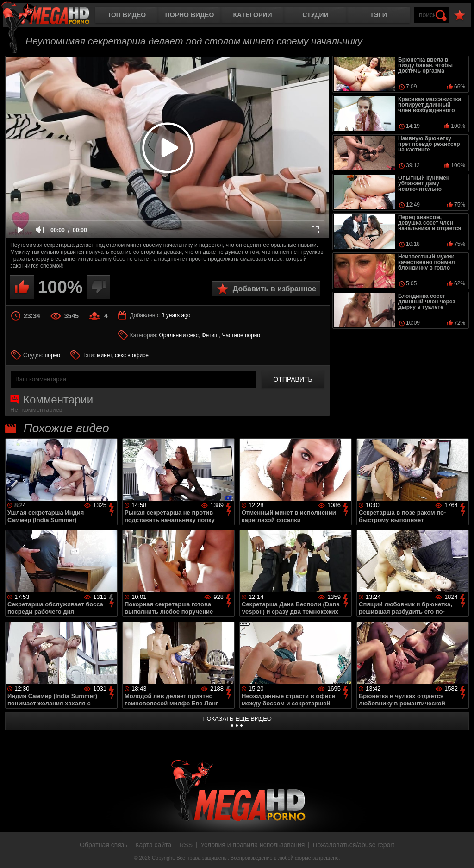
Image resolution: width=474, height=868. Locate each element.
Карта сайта (153, 845)
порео (53, 355)
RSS (186, 845)
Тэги (378, 15)
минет (104, 355)
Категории (253, 15)
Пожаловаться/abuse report (353, 845)
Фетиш (210, 335)
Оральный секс (179, 335)
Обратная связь (103, 845)
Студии (315, 15)
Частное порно (241, 335)
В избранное (460, 16)
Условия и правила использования (253, 845)
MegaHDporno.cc (53, 16)
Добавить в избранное (274, 289)
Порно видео (190, 15)
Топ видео (127, 15)
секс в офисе (132, 355)
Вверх (460, 851)
